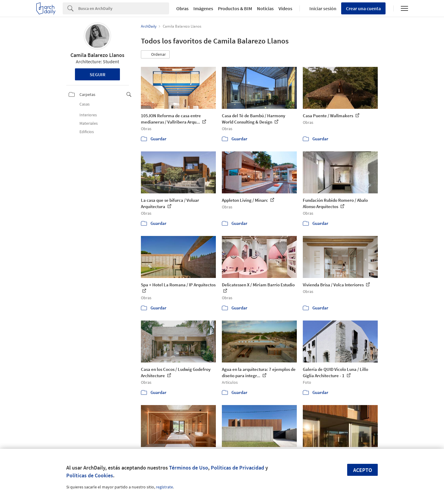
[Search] (124, 8)
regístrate (164, 487)
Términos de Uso (189, 468)
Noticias (265, 8)
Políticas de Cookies (90, 475)
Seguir (98, 74)
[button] (155, 55)
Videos (285, 8)
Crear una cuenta (363, 8)
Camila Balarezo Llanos (97, 55)
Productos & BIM (235, 8)
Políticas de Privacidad (237, 468)
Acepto (363, 470)
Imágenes (203, 8)
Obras (182, 8)
